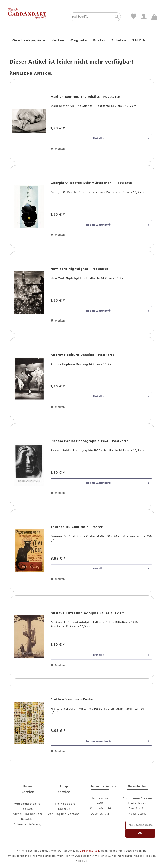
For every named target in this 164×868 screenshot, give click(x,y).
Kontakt (64, 809)
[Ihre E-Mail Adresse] (140, 825)
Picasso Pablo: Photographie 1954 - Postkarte (90, 441)
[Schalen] (119, 41)
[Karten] (58, 41)
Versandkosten (89, 851)
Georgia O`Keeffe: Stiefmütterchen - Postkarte (91, 183)
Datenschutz (100, 814)
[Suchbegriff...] (95, 17)
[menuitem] (87, 17)
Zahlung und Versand (64, 814)
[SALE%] (139, 41)
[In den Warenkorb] (101, 225)
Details (121, 138)
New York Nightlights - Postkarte (79, 269)
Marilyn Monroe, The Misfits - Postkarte (85, 97)
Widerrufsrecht (100, 809)
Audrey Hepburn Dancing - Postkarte (83, 355)
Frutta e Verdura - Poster (72, 700)
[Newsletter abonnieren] (140, 834)
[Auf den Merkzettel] (58, 149)
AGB (100, 804)
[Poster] (99, 41)
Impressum (100, 798)
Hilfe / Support (64, 804)
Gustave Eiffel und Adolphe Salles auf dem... (89, 614)
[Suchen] (116, 17)
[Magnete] (79, 41)
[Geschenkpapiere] (29, 41)
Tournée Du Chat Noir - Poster (77, 527)
